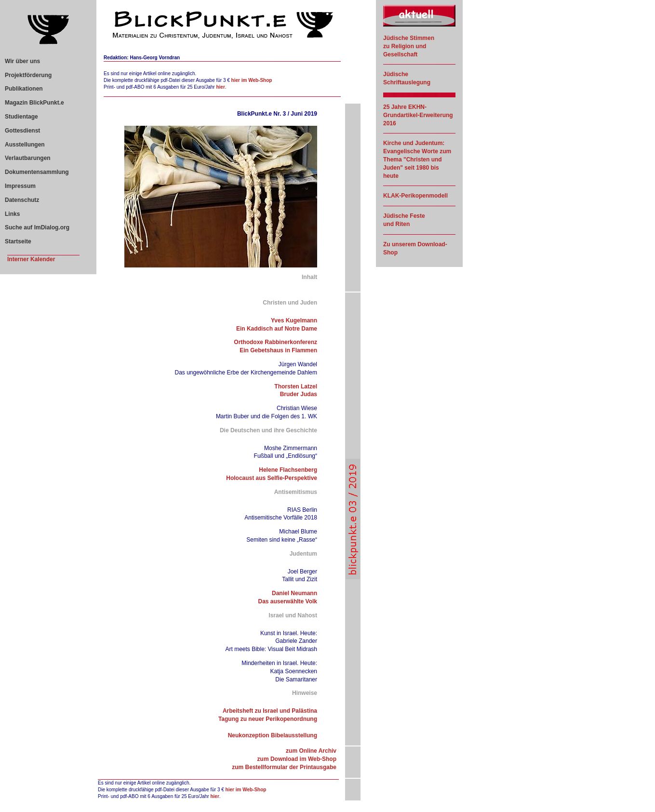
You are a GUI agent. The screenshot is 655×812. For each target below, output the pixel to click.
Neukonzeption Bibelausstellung (273, 735)
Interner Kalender (31, 259)
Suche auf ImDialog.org (37, 227)
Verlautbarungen (28, 158)
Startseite (18, 241)
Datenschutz (22, 200)
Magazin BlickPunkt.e (34, 103)
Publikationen (24, 89)
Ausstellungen (25, 145)
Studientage (21, 117)
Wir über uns (22, 61)
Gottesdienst (22, 131)
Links (12, 214)
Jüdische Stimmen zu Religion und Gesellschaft (409, 46)
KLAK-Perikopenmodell (415, 196)
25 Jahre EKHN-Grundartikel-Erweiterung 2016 (418, 115)
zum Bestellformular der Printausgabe (284, 767)
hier (220, 87)
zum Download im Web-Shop (297, 759)
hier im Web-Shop (252, 80)
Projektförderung (28, 75)
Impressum (20, 186)
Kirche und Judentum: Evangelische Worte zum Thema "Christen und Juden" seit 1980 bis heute (417, 159)
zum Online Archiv (311, 751)
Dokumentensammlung (37, 172)
